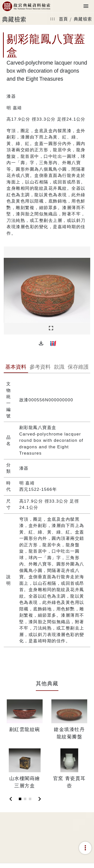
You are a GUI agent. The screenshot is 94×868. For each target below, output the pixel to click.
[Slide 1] (20, 799)
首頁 (64, 19)
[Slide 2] (25, 799)
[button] (41, 343)
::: (53, 19)
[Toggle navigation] (86, 6)
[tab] (16, 367)
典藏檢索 (83, 19)
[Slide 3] (30, 799)
